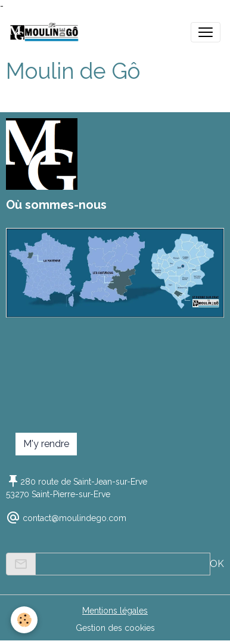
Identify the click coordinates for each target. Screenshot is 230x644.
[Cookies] (24, 620)
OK (217, 564)
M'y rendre (46, 444)
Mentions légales (115, 611)
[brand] (47, 32)
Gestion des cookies (115, 628)
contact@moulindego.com (74, 518)
